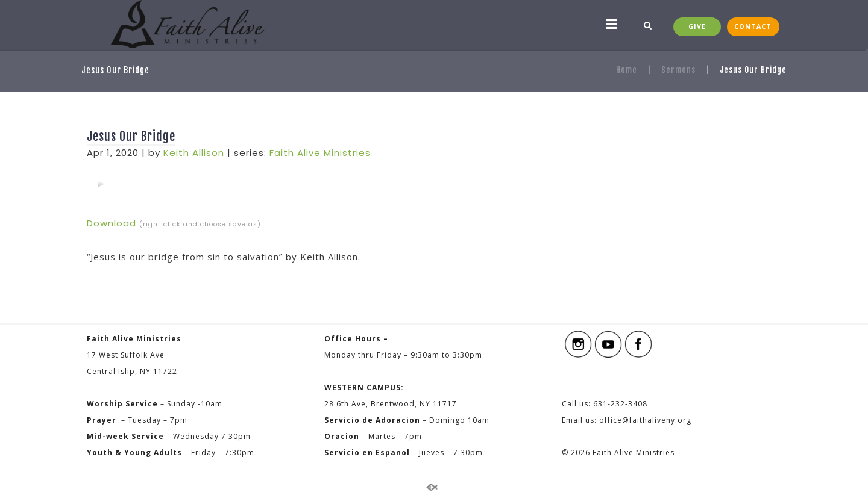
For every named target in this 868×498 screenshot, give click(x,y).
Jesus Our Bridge (131, 136)
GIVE (697, 26)
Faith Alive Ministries (320, 153)
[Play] (101, 184)
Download (112, 223)
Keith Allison (194, 153)
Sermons (678, 70)
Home (627, 70)
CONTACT (753, 26)
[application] (101, 184)
